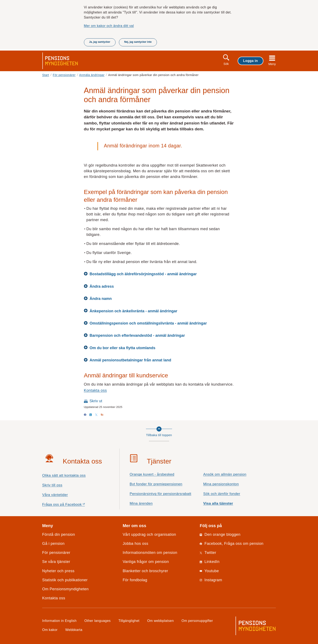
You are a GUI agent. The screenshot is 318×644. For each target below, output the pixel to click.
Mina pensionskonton (221, 484)
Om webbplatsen (160, 621)
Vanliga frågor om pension (146, 562)
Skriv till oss (52, 485)
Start (46, 75)
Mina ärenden (141, 503)
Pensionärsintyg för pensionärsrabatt (160, 494)
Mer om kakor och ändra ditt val (109, 26)
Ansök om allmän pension (225, 474)
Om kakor (50, 630)
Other (98, 621)
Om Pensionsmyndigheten (65, 589)
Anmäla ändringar (92, 75)
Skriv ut (96, 401)
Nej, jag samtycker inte (138, 42)
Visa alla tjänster (218, 503)
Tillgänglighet (129, 621)
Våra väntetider (55, 495)
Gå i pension (53, 544)
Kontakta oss (95, 390)
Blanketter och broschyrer (146, 571)
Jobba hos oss (136, 544)
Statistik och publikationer (65, 580)
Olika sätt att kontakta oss (64, 475)
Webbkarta (74, 630)
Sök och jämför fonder (222, 494)
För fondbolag (135, 580)
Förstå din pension (59, 534)
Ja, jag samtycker (100, 42)
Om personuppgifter (197, 621)
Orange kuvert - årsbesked (152, 474)
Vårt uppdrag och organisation (149, 534)
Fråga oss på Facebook (71, 506)
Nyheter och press (58, 571)
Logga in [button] (251, 61)
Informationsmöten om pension (150, 553)
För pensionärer (64, 75)
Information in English (59, 621)
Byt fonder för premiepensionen (156, 484)
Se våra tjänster (56, 562)
